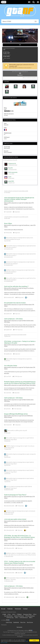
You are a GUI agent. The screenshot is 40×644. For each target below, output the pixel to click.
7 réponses (19, 530)
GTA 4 (35, 614)
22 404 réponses (17, 377)
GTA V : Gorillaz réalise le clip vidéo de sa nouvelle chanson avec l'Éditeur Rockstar (20, 562)
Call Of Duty (9, 622)
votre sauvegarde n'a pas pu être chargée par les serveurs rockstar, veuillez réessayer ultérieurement (19, 199)
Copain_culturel (8, 191)
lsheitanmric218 (12, 164)
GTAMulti (19, 614)
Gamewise (19, 627)
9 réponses (16, 393)
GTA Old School (24, 618)
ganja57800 (11, 181)
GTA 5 (31, 565)
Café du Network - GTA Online (13, 319)
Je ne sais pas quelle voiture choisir (15, 519)
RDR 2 (31, 618)
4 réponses (17, 233)
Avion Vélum (8, 223)
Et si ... (31, 359)
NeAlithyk (8, 270)
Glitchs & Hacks (8, 417)
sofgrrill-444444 (8, 217)
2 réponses (16, 212)
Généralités (33, 385)
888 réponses (20, 297)
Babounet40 (25, 191)
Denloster (8, 511)
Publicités (10, 609)
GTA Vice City (10, 618)
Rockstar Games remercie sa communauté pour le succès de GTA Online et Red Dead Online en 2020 (20, 382)
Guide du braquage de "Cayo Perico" (15, 495)
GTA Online (7, 322)
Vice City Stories (8, 616)
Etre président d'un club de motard (15, 303)
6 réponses (17, 354)
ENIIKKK (8, 446)
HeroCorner (30, 622)
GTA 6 (9, 614)
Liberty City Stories (19, 616)
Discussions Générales (13, 290)
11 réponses (17, 425)
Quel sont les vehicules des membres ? (16, 286)
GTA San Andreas (30, 616)
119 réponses (20, 506)
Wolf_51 (8, 487)
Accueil (3, 609)
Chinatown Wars (27, 614)
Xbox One (23, 622)
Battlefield (16, 622)
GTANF (4, 614)
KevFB (10, 177)
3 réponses (19, 548)
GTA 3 (17, 618)
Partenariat (18, 609)
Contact (25, 609)
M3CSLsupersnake (13, 172)
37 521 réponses (18, 330)
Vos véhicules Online (11, 366)
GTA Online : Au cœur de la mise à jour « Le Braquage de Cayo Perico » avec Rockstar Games (19, 536)
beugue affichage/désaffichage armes (16, 414)
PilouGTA (10, 168)
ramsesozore (9, 262)
